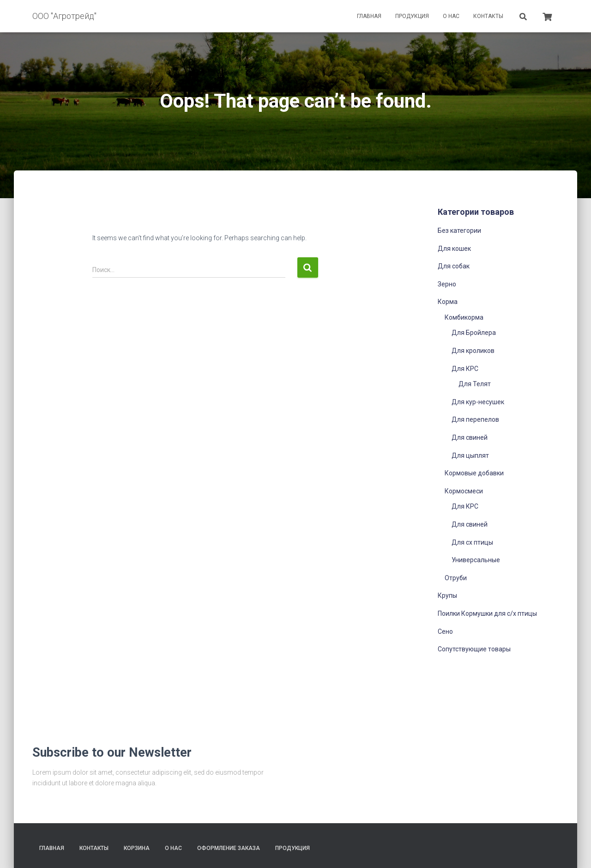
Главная (369, 16)
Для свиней (470, 437)
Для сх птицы (472, 542)
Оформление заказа (229, 848)
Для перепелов (475, 419)
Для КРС (465, 369)
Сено (445, 631)
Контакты (488, 16)
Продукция (412, 16)
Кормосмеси (464, 491)
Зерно (447, 284)
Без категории (459, 231)
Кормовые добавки (474, 473)
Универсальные (476, 560)
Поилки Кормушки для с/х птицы (487, 613)
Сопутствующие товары (474, 649)
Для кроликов (473, 351)
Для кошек (454, 249)
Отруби (456, 578)
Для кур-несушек (478, 402)
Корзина (137, 848)
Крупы (447, 595)
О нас (451, 16)
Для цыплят (470, 455)
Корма (448, 302)
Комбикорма (464, 317)
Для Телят (475, 384)
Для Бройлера (474, 333)
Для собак (454, 266)
